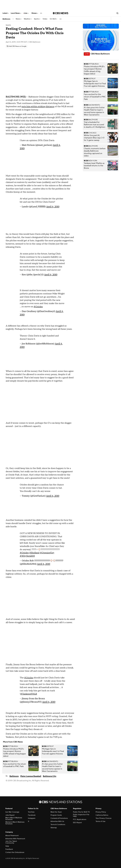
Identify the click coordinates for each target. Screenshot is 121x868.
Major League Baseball (31, 776)
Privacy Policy (101, 812)
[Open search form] (117, 13)
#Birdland (34, 553)
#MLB (34, 694)
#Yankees (25, 694)
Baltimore (6, 19)
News (19, 19)
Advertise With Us (57, 821)
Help (7, 846)
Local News (16, 13)
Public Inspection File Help (81, 815)
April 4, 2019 (53, 207)
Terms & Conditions (58, 825)
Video (45, 19)
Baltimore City (50, 776)
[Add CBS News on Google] (17, 46)
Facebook (32, 815)
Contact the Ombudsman (15, 852)
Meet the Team (56, 812)
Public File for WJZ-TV (81, 812)
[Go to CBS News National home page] (60, 13)
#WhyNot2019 (27, 556)
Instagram (32, 818)
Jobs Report (10, 815)
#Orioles (38, 307)
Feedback (9, 849)
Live (26, 13)
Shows (35, 13)
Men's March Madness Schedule (14, 819)
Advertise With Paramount (15, 839)
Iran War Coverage (12, 812)
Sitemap (54, 828)
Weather (28, 19)
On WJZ (53, 19)
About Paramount (12, 836)
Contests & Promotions (59, 818)
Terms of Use (100, 821)
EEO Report (77, 823)
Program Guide (56, 815)
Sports (37, 19)
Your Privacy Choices (103, 818)
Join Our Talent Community (11, 842)
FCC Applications (80, 819)
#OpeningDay (47, 553)
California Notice (102, 815)
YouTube (31, 812)
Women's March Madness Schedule (15, 823)
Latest (6, 13)
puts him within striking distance (38, 107)
